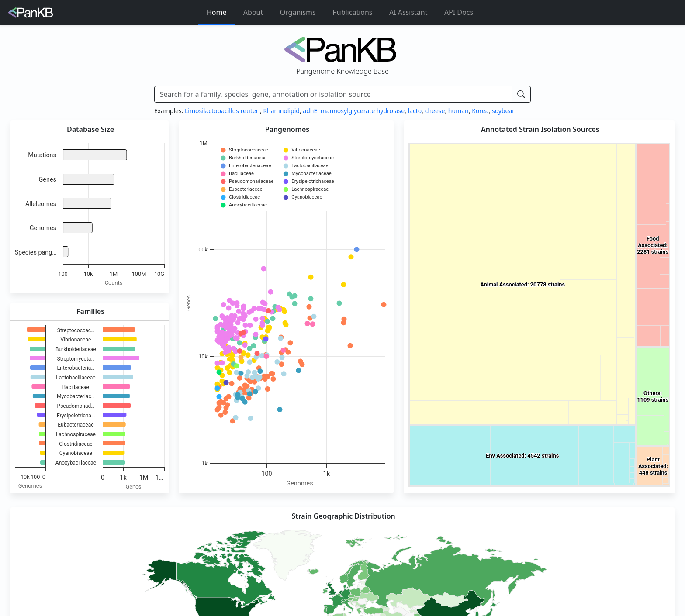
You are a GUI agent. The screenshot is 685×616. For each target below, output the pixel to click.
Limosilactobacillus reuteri (222, 111)
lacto (415, 111)
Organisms (298, 12)
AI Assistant (408, 12)
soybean (504, 111)
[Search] (333, 94)
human (458, 111)
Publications (352, 12)
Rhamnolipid (281, 111)
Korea (480, 111)
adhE (310, 111)
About (253, 12)
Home (217, 12)
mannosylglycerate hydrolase (363, 111)
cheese (435, 111)
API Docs (459, 12)
